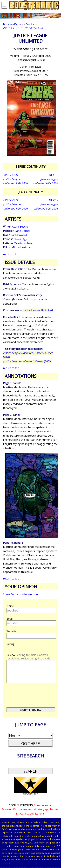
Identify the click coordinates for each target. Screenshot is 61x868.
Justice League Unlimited (38, 310)
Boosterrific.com (13, 24)
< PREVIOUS (10, 175)
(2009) (27, 361)
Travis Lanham (23, 243)
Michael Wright (21, 247)
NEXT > (53, 175)
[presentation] (31, 700)
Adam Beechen (21, 227)
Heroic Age (20, 239)
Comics (30, 24)
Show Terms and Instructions (21, 594)
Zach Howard (19, 235)
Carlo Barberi (23, 231)
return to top (11, 254)
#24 (23, 28)
